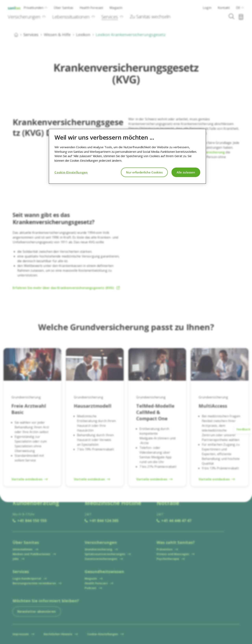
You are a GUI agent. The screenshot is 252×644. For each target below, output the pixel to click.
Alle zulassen (186, 172)
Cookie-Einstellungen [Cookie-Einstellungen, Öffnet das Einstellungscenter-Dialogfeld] (71, 172)
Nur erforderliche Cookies (144, 172)
